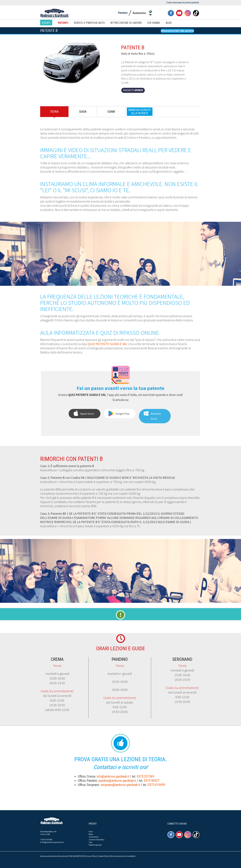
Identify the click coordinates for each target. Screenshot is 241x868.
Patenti (63, 23)
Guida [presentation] (83, 112)
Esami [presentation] (111, 112)
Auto (91, 831)
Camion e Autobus (96, 840)
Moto (91, 834)
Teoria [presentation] (54, 112)
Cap (90, 842)
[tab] (54, 112)
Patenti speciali (95, 845)
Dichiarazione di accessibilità (123, 856)
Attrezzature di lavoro (126, 23)
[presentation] (140, 112)
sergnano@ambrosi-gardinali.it (120, 785)
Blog (169, 23)
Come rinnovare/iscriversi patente (183, 3)
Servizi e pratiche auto (89, 23)
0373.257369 (145, 776)
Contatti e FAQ (50, 28)
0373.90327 (152, 781)
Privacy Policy (91, 856)
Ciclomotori (94, 837)
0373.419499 (156, 785)
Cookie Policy (103, 856)
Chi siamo (154, 23)
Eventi (46, 23)
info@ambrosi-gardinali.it (113, 776)
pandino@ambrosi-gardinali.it (117, 781)
